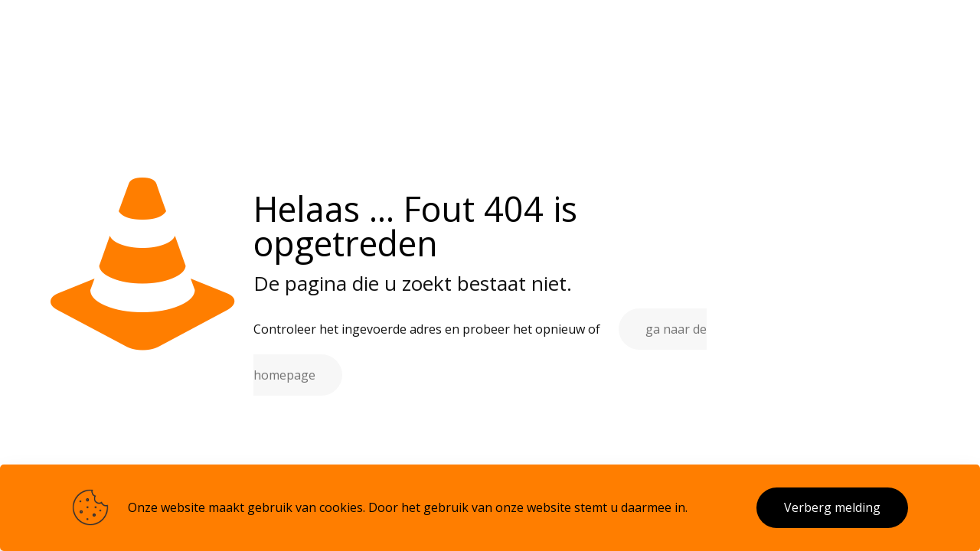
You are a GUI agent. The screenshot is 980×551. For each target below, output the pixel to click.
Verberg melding (832, 507)
